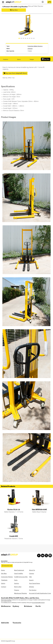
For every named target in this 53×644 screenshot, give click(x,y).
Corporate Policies (7, 577)
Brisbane (28, 606)
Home (3, 570)
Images (32, 59)
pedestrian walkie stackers (35, 46)
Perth (38, 606)
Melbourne (6, 606)
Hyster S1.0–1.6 (14, 509)
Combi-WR (14, 536)
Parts (16, 580)
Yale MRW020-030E (39, 509)
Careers (32, 574)
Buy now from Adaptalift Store (15, 73)
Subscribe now (7, 566)
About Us (32, 570)
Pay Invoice (33, 590)
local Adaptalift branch (38, 603)
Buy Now (14, 10)
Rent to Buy (18, 587)
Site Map (4, 574)
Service (17, 583)
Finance (17, 590)
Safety (3, 583)
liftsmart (30, 49)
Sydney (16, 606)
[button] (50, 25)
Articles (31, 587)
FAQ (30, 577)
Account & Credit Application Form (40, 593)
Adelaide (5, 623)
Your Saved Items (35, 583)
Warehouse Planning (21, 593)
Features (6, 59)
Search (31, 580)
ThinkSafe (4, 580)
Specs (19, 59)
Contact (4, 587)
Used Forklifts (19, 574)
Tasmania (17, 623)
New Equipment (19, 570)
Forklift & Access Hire (21, 577)
